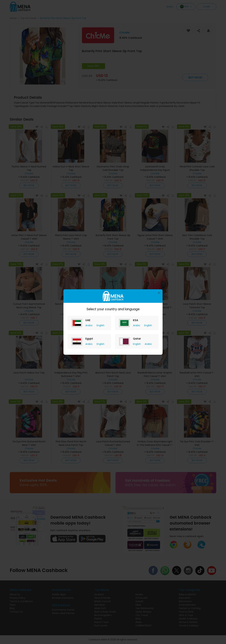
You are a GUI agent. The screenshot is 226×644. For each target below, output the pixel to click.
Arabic (89, 325)
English (101, 325)
